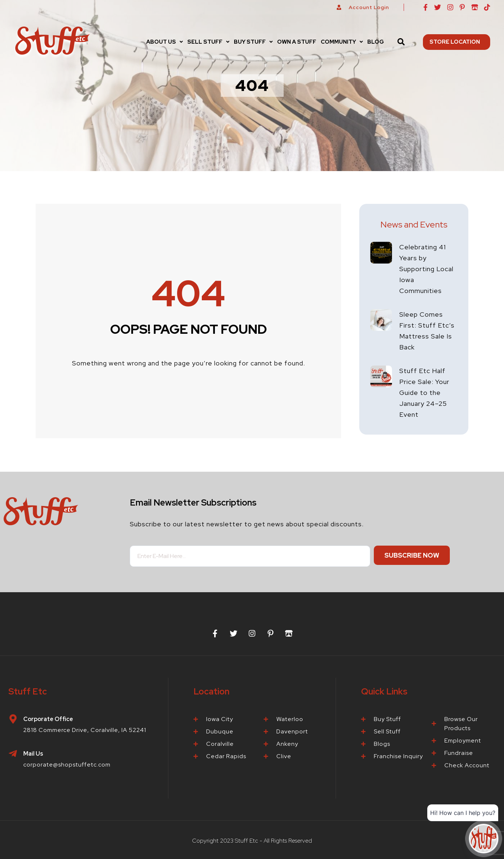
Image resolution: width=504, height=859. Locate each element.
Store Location (457, 42)
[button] (165, 42)
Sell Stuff (208, 42)
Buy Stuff (253, 42)
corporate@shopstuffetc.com (67, 765)
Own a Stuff (297, 42)
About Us (165, 42)
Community (342, 42)
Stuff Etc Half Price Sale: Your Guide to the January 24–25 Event (424, 393)
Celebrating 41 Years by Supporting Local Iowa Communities (426, 269)
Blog (376, 42)
